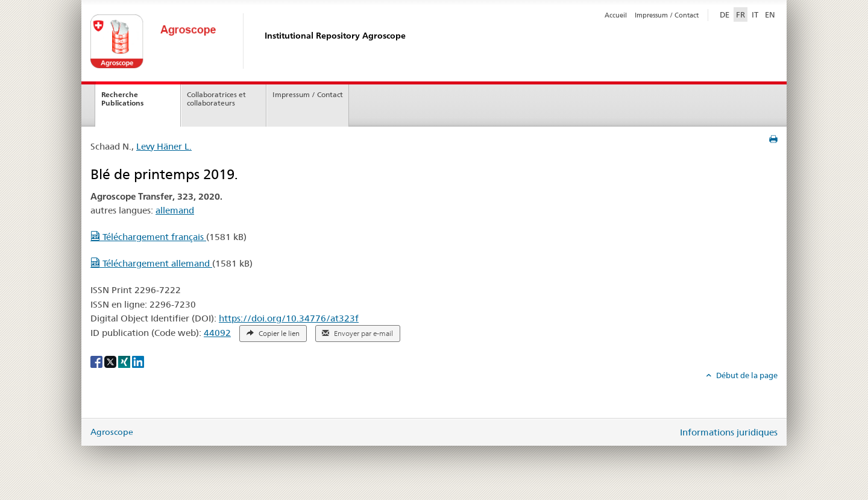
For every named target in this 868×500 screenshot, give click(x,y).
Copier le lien (273, 334)
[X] (111, 361)
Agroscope (112, 432)
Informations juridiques (729, 432)
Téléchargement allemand (151, 263)
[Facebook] (97, 361)
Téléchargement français (148, 237)
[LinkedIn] (138, 361)
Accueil (616, 15)
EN (770, 14)
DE (726, 14)
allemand (175, 210)
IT (755, 14)
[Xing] (125, 361)
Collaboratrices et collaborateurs (216, 99)
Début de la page (746, 375)
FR (741, 14)
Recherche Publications (122, 99)
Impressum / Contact (667, 15)
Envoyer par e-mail (357, 334)
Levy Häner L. (164, 146)
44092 (217, 333)
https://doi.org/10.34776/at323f (289, 318)
